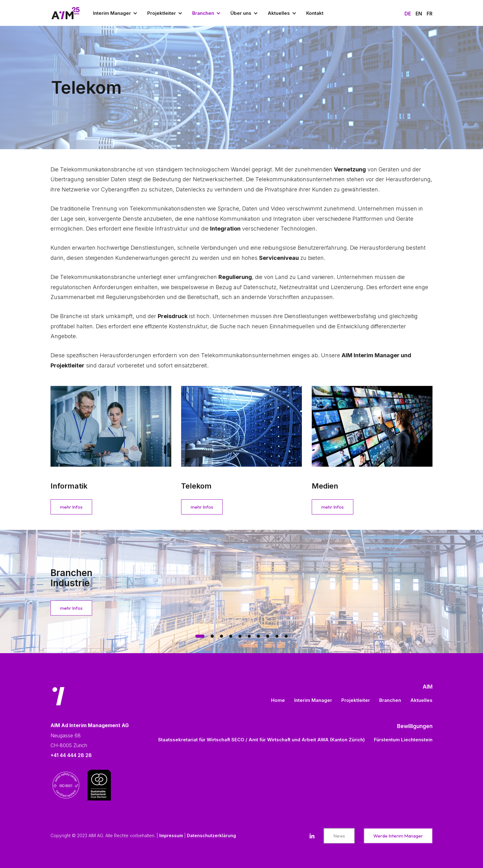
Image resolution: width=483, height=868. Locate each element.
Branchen (203, 13)
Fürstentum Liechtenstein (403, 740)
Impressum (171, 835)
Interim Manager (112, 13)
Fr (430, 14)
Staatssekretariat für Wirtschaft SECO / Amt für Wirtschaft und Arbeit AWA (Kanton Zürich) (261, 740)
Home (278, 700)
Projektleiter (162, 13)
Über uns (241, 13)
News (339, 836)
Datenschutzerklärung (211, 835)
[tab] (200, 636)
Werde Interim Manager (398, 836)
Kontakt (315, 13)
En (419, 14)
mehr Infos (71, 507)
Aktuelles (279, 13)
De (408, 14)
